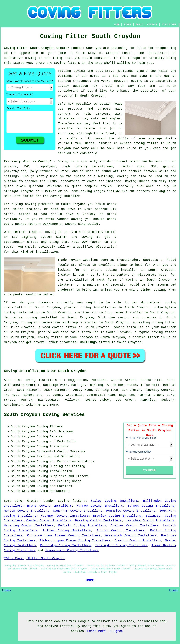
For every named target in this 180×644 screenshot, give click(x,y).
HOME (117, 25)
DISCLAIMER (169, 25)
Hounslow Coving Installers (131, 511)
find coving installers (36, 380)
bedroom (86, 337)
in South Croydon (89, 96)
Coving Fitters (50, 427)
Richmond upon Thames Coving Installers (75, 541)
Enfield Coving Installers (82, 526)
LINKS (128, 25)
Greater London (41, 501)
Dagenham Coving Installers (78, 511)
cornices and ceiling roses (99, 313)
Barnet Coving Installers (151, 506)
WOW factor (92, 242)
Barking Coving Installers (98, 521)
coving (137, 81)
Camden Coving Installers (49, 521)
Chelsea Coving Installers (135, 526)
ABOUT (139, 25)
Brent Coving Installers (49, 506)
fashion (64, 81)
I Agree (116, 631)
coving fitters (72, 501)
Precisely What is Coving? (28, 161)
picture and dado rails (59, 332)
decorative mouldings (60, 323)
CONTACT (152, 25)
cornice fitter (146, 337)
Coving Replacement (53, 491)
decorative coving (20, 318)
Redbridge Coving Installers (65, 545)
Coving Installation (54, 471)
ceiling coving (150, 323)
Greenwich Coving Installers (131, 536)
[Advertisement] (147, 226)
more (54, 405)
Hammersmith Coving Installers (72, 550)
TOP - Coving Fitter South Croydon (35, 558)
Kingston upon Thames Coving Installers (64, 536)
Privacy (173, 590)
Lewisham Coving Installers (150, 521)
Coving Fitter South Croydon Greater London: (44, 48)
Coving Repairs (50, 437)
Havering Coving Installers (29, 526)
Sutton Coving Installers (121, 531)
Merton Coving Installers (27, 511)
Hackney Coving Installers (65, 516)
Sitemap (7, 590)
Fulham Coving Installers (67, 531)
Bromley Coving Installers (117, 516)
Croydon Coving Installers (138, 541)
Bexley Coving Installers (114, 501)
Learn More (96, 631)
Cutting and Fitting (67, 466)
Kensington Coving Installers (121, 545)
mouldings (88, 342)
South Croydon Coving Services (44, 415)
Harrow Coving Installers (100, 506)
